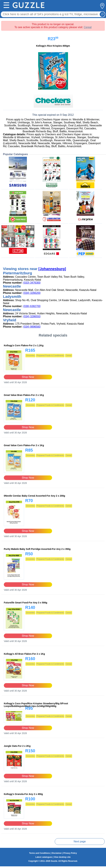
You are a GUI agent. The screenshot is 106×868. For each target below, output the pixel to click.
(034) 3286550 (32, 316)
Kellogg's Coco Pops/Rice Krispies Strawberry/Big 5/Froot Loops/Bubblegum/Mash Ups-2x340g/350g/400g (36, 705)
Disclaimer (57, 853)
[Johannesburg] (52, 269)
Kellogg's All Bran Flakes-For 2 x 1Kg (24, 654)
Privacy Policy (70, 853)
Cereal (88, 27)
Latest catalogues (44, 857)
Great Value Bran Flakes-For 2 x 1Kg (24, 395)
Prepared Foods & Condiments (50, 356)
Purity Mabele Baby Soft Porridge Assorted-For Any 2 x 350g (37, 549)
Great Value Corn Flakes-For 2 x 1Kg (24, 445)
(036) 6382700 (32, 306)
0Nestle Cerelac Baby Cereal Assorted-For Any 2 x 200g (34, 496)
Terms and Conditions (40, 853)
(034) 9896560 (32, 327)
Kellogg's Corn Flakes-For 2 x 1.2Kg (24, 345)
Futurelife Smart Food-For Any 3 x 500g (26, 603)
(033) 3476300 (32, 283)
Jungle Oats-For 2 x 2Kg (17, 746)
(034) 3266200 (32, 293)
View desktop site (62, 857)
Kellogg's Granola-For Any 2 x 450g (23, 794)
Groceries (30, 356)
